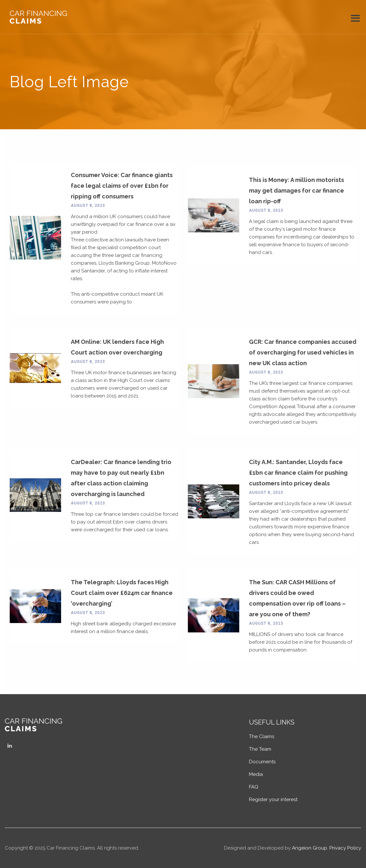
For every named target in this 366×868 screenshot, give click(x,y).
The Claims (262, 736)
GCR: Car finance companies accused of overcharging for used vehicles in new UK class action (303, 352)
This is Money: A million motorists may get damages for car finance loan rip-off (296, 191)
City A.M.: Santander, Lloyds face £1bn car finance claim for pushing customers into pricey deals (298, 473)
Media (256, 774)
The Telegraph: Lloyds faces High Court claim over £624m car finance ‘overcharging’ (122, 593)
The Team (260, 749)
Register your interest (273, 799)
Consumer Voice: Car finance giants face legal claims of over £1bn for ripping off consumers (122, 186)
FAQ (254, 787)
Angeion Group (310, 848)
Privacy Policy (345, 848)
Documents (262, 762)
